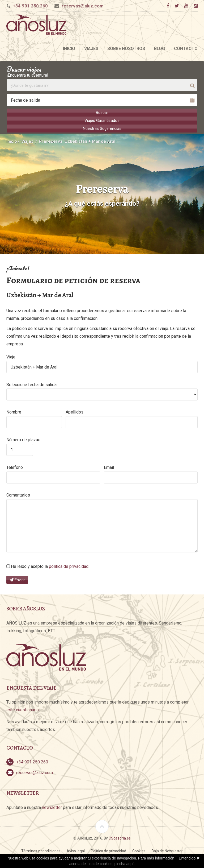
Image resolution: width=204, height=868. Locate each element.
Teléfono (15, 467)
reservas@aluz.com (83, 6)
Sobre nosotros (126, 49)
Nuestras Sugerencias (102, 129)
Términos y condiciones (41, 851)
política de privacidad (69, 566)
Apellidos (75, 412)
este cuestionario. (23, 710)
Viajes (91, 49)
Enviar (17, 580)
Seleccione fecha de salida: (32, 384)
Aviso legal (76, 851)
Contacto (186, 49)
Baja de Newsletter (167, 851)
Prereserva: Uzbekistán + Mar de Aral (77, 141)
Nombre (14, 412)
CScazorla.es (120, 838)
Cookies (139, 851)
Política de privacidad (109, 851)
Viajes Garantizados (102, 121)
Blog (160, 49)
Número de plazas (23, 439)
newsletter (52, 807)
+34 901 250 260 (30, 6)
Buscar (102, 113)
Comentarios (18, 495)
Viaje (11, 357)
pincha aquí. (125, 864)
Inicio (69, 49)
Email (109, 467)
